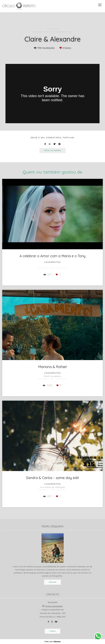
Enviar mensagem (54, 606)
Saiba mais (52, 582)
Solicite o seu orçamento (52, 150)
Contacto (52, 631)
